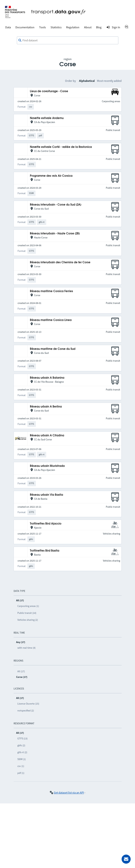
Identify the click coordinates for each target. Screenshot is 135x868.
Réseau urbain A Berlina (46, 407)
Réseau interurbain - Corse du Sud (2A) (56, 205)
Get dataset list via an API (69, 793)
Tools (42, 27)
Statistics (56, 27)
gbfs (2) (21, 745)
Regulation (73, 27)
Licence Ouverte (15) (28, 704)
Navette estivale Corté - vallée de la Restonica (61, 147)
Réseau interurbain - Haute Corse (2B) (55, 234)
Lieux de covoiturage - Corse (49, 91)
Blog (99, 27)
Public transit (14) (27, 613)
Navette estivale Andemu (47, 118)
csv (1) (21, 766)
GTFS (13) (22, 738)
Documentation (25, 27)
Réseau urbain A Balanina (47, 378)
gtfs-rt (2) (22, 752)
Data (8, 27)
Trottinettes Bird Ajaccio (46, 524)
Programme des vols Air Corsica (51, 176)
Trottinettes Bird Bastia (45, 551)
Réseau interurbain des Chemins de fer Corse (60, 262)
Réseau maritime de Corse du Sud (53, 349)
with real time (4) (26, 648)
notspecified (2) (26, 711)
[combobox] (68, 40)
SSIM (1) (22, 759)
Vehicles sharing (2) (28, 620)
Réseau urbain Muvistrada (47, 466)
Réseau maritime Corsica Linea (51, 320)
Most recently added (109, 81)
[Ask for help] (126, 859)
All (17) (21, 671)
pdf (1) (21, 773)
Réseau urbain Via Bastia (46, 495)
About (88, 27)
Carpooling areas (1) (28, 606)
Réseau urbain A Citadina (47, 436)
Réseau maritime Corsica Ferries (51, 291)
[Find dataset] (68, 40)
